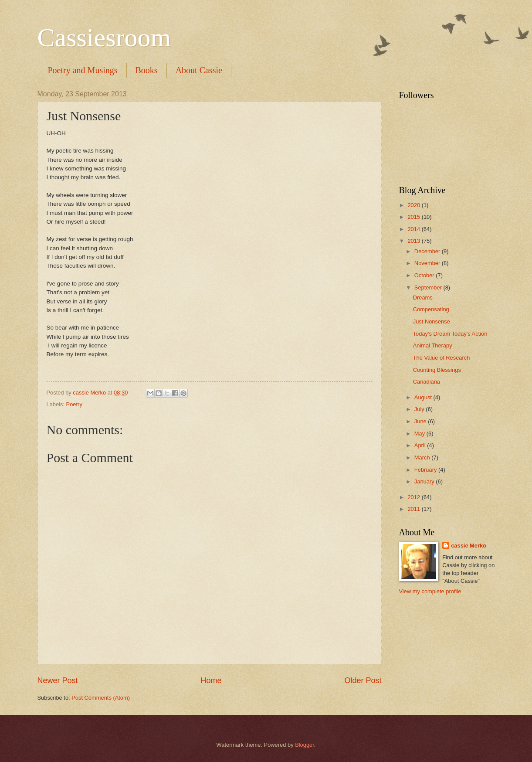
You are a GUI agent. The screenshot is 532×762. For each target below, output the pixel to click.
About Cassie (199, 70)
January (425, 481)
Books (147, 70)
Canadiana (427, 382)
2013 (414, 241)
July (420, 409)
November (428, 263)
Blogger (305, 745)
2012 (414, 497)
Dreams (423, 298)
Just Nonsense (432, 321)
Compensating (431, 309)
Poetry (74, 404)
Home (211, 680)
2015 (414, 217)
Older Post (363, 680)
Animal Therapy (433, 345)
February (426, 470)
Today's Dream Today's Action (450, 334)
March (423, 458)
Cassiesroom (104, 37)
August (424, 397)
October (425, 275)
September (429, 287)
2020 (414, 205)
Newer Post (58, 680)
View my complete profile (430, 591)
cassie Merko (469, 546)
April (421, 445)
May (420, 434)
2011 (414, 509)
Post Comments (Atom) (101, 698)
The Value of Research (442, 358)
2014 (414, 229)
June (421, 421)
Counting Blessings (437, 370)
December (428, 251)
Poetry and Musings (83, 70)
